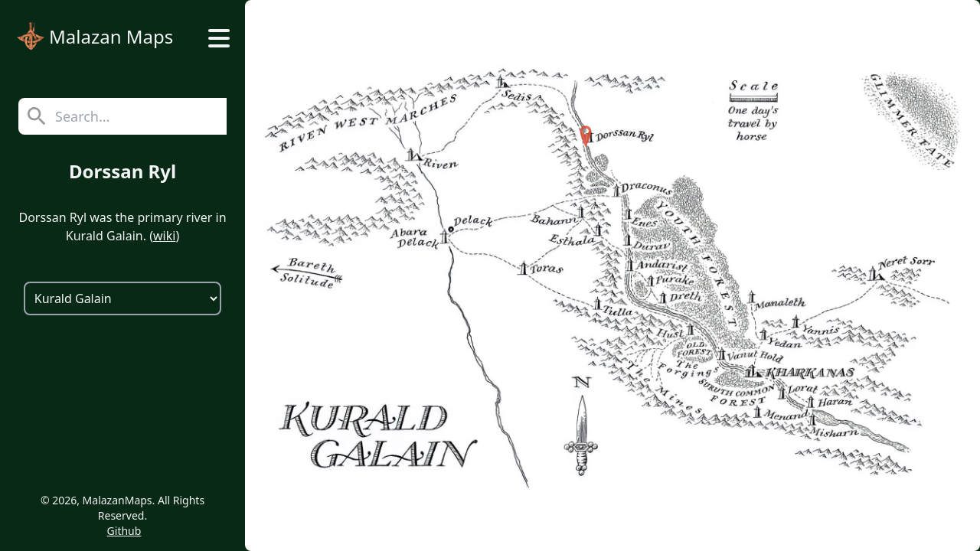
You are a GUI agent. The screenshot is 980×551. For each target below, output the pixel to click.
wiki (164, 236)
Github (124, 531)
